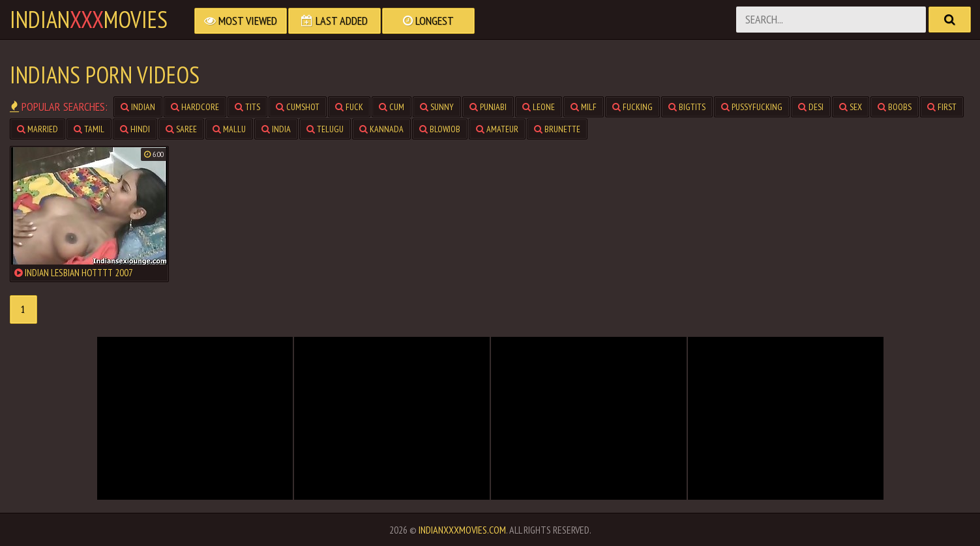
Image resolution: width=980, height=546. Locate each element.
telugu (325, 129)
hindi (135, 129)
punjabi (488, 107)
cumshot (298, 107)
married (37, 129)
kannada (381, 129)
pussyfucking (752, 107)
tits (247, 107)
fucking (632, 107)
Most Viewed (241, 21)
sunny (437, 107)
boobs (895, 107)
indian (138, 107)
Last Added (334, 21)
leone (539, 107)
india (276, 129)
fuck (349, 107)
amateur (497, 129)
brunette (557, 129)
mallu (229, 129)
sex (851, 107)
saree (181, 129)
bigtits (687, 107)
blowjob (440, 129)
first (942, 107)
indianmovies (89, 20)
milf (584, 107)
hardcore (195, 107)
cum (392, 107)
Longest (428, 21)
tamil (89, 129)
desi (811, 107)
